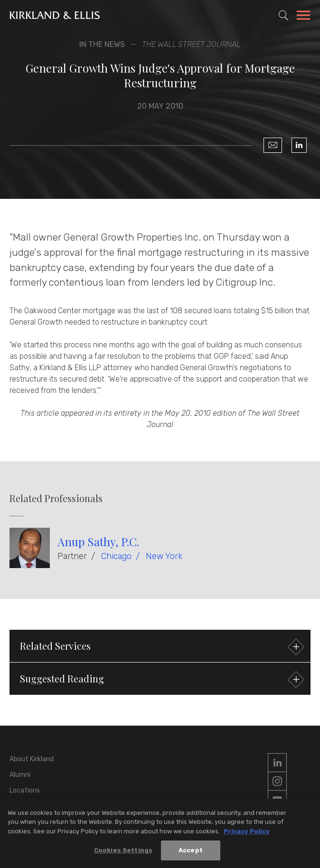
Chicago (116, 556)
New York (164, 556)
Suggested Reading (161, 680)
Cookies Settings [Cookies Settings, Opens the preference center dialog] (123, 851)
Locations (25, 790)
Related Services (161, 647)
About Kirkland (32, 759)
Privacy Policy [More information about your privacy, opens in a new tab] (247, 832)
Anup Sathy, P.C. (98, 541)
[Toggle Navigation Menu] (303, 17)
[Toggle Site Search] (283, 15)
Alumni (20, 775)
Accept (191, 851)
